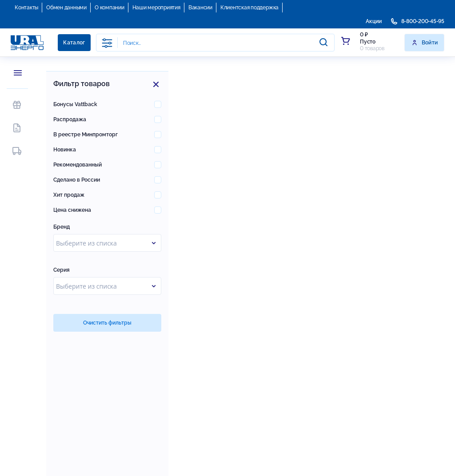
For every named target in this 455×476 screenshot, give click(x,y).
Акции (374, 21)
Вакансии (200, 8)
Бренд (62, 227)
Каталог (74, 43)
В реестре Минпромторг (86, 135)
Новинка (65, 150)
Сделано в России (77, 180)
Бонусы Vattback (75, 104)
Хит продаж (69, 195)
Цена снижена (72, 210)
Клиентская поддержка (249, 8)
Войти (425, 43)
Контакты (26, 8)
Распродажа (70, 119)
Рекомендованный (78, 165)
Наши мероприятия (156, 8)
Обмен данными (66, 8)
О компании (110, 8)
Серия (62, 270)
